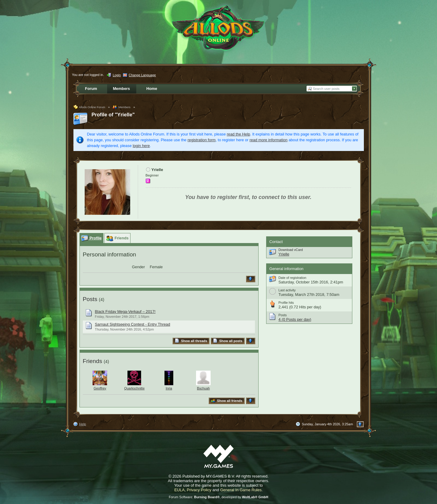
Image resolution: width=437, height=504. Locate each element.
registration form (202, 140)
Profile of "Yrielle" (113, 115)
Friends (93, 361)
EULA (179, 490)
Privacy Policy (199, 490)
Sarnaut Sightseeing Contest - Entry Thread (133, 324)
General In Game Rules (241, 490)
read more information (268, 140)
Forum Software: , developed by (218, 497)
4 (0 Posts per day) (295, 319)
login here (141, 146)
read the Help (238, 134)
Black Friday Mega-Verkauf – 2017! (125, 312)
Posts (90, 299)
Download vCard (291, 250)
